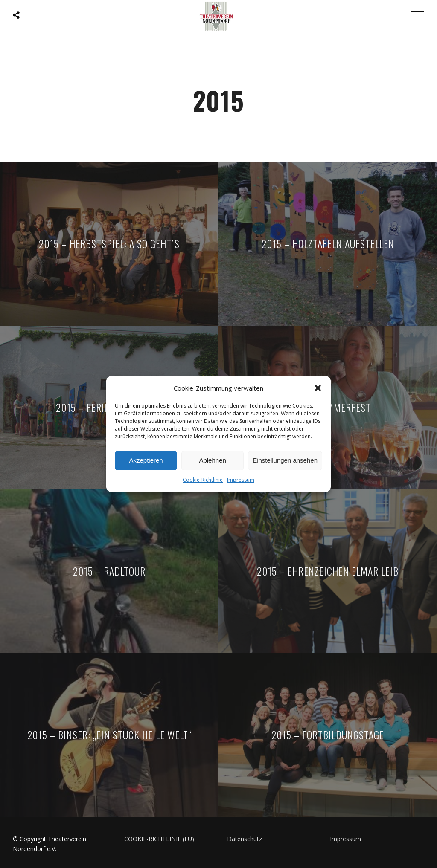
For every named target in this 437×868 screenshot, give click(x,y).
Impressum (241, 483)
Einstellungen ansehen (285, 463)
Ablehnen (212, 463)
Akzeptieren (146, 463)
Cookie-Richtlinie (203, 483)
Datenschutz (245, 839)
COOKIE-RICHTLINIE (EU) (159, 839)
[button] (318, 391)
